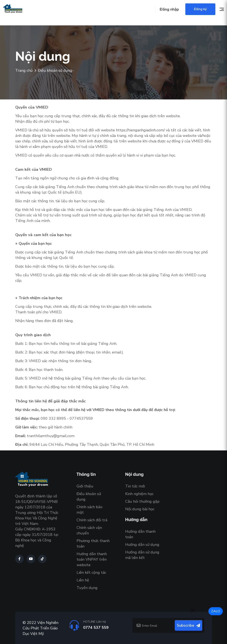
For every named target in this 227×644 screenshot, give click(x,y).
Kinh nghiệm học (139, 494)
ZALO (216, 611)
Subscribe (188, 625)
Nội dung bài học (140, 509)
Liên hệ (83, 580)
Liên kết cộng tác (91, 572)
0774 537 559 (96, 627)
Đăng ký (200, 9)
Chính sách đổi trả (92, 520)
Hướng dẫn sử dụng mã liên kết (142, 555)
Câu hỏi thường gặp (142, 501)
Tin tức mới (135, 486)
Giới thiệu (85, 486)
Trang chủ (24, 71)
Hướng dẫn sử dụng (142, 545)
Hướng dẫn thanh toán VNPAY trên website (92, 559)
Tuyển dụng (87, 588)
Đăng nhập (169, 9)
